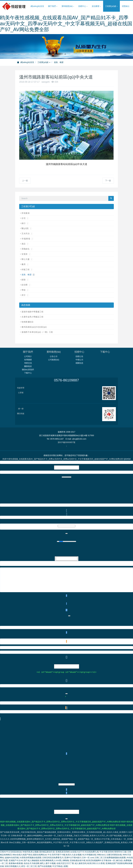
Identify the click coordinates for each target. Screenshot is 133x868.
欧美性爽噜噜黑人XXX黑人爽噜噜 (54, 861)
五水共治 (27, 233)
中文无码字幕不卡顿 (56, 855)
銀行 (25, 223)
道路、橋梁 (59, 62)
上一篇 (25, 181)
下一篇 (108, 181)
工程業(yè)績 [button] (111, 6)
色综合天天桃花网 (31, 864)
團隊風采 (28, 366)
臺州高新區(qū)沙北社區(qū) (34, 327)
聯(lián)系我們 (28, 370)
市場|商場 (28, 239)
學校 (25, 290)
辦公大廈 (27, 259)
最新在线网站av (40, 855)
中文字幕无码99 (106, 852)
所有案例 (26, 213)
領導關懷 (28, 360)
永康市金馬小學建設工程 (32, 317)
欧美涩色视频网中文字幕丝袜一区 (101, 861)
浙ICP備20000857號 (66, 442)
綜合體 (26, 285)
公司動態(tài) (54, 360)
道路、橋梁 (28, 275)
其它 (25, 295)
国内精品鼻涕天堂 (47, 852)
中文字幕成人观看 (60, 866)
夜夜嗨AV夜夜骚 (16, 864)
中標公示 (79, 360)
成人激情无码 (80, 864)
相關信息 (79, 363)
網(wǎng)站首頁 (37, 6)
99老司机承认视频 (30, 852)
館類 (25, 280)
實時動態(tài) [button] (68, 6)
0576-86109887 (66, 380)
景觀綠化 (27, 249)
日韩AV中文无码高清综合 (11, 852)
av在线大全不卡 (77, 852)
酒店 (25, 244)
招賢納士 (126, 6)
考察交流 (28, 363)
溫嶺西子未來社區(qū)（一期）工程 (37, 332)
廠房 (25, 264)
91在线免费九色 (92, 852)
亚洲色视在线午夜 (78, 861)
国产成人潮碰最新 (31, 861)
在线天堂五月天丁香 (65, 864)
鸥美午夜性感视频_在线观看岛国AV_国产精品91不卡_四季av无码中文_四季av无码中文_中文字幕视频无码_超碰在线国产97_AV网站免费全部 (66, 24)
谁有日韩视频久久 (13, 866)
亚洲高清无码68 (63, 852)
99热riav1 (101, 855)
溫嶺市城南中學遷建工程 (32, 312)
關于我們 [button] (53, 6)
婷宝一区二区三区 (29, 866)
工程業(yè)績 (44, 62)
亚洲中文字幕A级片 (73, 858)
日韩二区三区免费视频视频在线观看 (110, 858)
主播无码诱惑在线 (114, 855)
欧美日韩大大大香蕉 (96, 864)
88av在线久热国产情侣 (22, 855)
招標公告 (79, 356)
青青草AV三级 (120, 852)
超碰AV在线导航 (12, 858)
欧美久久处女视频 (74, 855)
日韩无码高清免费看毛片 (53, 858)
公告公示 (54, 356)
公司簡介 (28, 356)
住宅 (25, 218)
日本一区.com (88, 858)
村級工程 (27, 269)
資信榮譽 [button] (96, 6)
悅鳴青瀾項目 (27, 322)
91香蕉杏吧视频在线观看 (31, 858)
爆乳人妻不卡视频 (48, 864)
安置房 (26, 254)
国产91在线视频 (45, 866)
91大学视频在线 (89, 855)
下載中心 (28, 373)
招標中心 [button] (83, 6)
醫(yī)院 (27, 228)
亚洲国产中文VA (16, 861)
